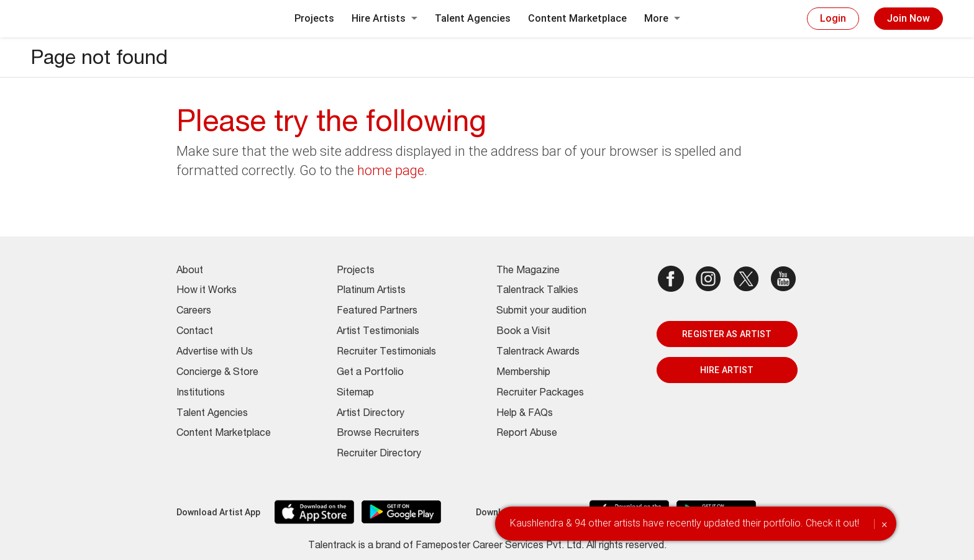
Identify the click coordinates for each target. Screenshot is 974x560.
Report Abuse (527, 434)
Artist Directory (371, 414)
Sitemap (355, 394)
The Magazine (528, 271)
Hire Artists (385, 18)
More (662, 18)
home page (391, 170)
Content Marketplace (577, 18)
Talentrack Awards (538, 353)
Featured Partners (377, 312)
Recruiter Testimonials (386, 353)
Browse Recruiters (378, 434)
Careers (194, 312)
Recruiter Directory (379, 454)
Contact (195, 332)
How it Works (207, 291)
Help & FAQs (525, 414)
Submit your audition (541, 312)
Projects (314, 18)
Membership (523, 373)
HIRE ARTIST (727, 370)
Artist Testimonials (378, 332)
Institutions (201, 394)
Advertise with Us (215, 353)
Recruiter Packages (540, 394)
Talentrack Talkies (537, 291)
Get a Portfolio (370, 373)
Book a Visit (523, 332)
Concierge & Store (217, 373)
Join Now (908, 18)
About (190, 271)
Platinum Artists (371, 291)
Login (833, 18)
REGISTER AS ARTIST (727, 334)
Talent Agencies (473, 18)
